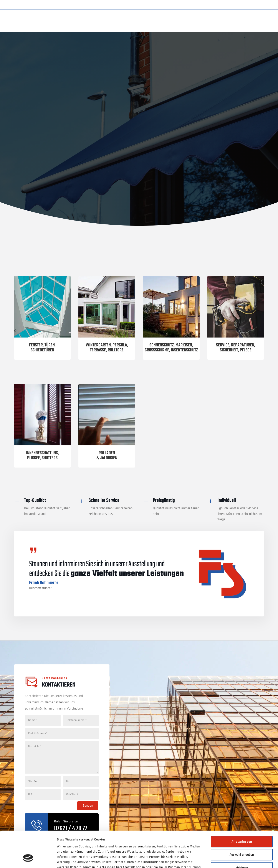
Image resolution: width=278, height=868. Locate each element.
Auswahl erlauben (242, 824)
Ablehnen (242, 837)
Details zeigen (222, 859)
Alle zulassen (242, 811)
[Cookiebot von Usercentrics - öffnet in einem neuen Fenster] (28, 860)
